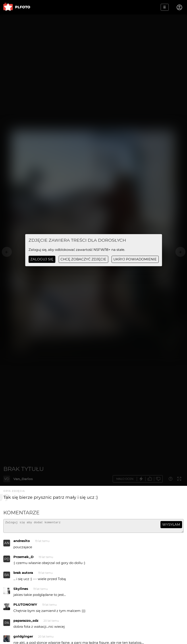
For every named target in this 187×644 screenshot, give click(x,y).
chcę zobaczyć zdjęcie (83, 259)
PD (7, 561)
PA (7, 625)
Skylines (21, 591)
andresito (22, 543)
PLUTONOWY (25, 606)
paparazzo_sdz (26, 623)
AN (7, 545)
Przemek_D (23, 559)
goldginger (23, 638)
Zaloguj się (42, 259)
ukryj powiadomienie (135, 259)
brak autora (23, 575)
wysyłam (171, 524)
